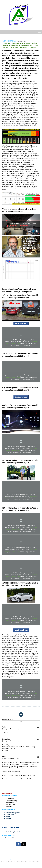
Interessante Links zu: (9, 810)
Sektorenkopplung (11, 801)
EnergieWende (10, 799)
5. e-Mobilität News (10, 41)
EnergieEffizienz (11, 804)
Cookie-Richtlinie (13, 860)
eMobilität (9, 806)
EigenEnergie (10, 803)
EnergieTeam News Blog (10, 796)
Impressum (4, 860)
